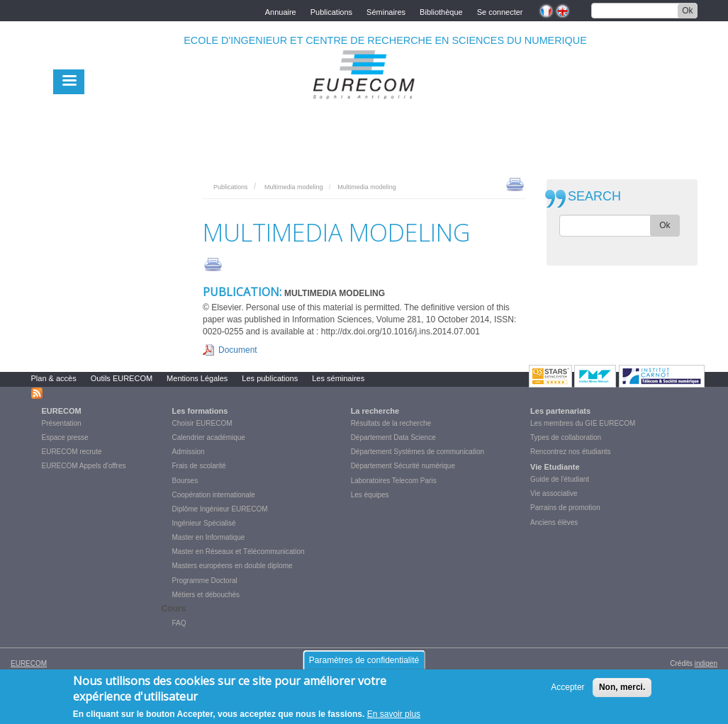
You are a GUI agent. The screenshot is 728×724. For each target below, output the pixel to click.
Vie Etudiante (555, 467)
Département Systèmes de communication (418, 452)
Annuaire (281, 11)
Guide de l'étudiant (560, 479)
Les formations (200, 411)
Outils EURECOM (122, 378)
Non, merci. (622, 688)
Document (238, 350)
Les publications (270, 378)
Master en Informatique (209, 537)
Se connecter (500, 11)
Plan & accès (54, 378)
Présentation (62, 423)
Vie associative (554, 493)
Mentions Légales (197, 378)
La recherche (375, 411)
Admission (189, 452)
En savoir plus (394, 715)
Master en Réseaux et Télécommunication (239, 552)
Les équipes (370, 495)
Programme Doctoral (205, 581)
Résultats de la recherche (391, 423)
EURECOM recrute (72, 452)
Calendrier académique (209, 437)
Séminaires (386, 11)
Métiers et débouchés (206, 595)
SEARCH (594, 197)
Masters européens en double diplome (233, 566)
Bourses (185, 481)
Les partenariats (560, 411)
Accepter (567, 688)
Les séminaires (338, 378)
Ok (687, 11)
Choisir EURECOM (202, 423)
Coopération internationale (214, 495)
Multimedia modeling (294, 187)
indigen (706, 663)
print (515, 183)
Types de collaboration (566, 437)
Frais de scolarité (199, 466)
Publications (331, 11)
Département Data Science (393, 437)
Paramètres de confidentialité (364, 661)
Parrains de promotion (565, 508)
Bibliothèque (441, 11)
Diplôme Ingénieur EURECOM (220, 509)
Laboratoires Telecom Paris (394, 481)
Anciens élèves (554, 522)
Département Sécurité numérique (403, 466)
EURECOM (62, 411)
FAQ (179, 623)
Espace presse (65, 437)
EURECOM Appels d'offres (84, 466)
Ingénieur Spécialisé (204, 523)
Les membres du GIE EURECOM (583, 423)
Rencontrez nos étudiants (570, 452)
